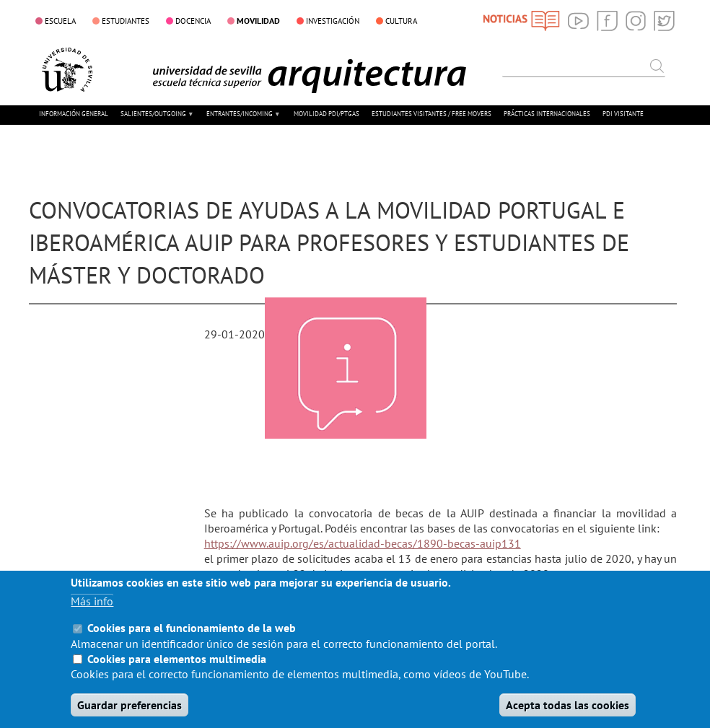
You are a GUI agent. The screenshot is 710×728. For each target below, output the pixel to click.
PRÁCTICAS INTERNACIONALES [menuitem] (547, 114)
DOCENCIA (193, 21)
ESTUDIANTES (126, 21)
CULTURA (401, 21)
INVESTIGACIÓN (333, 21)
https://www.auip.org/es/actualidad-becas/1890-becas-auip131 (363, 543)
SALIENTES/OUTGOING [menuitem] (157, 119)
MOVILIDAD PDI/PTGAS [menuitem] (326, 114)
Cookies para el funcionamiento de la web (192, 645)
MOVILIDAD (258, 20)
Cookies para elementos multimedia (177, 675)
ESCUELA (60, 21)
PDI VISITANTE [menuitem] (623, 114)
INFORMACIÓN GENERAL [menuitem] (74, 114)
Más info (92, 618)
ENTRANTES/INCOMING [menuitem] (243, 119)
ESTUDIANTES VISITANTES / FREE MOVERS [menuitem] (431, 114)
